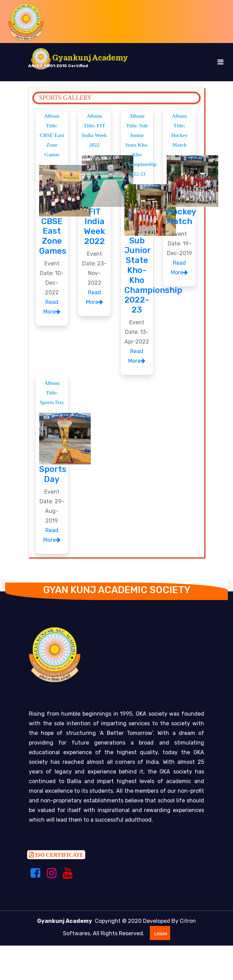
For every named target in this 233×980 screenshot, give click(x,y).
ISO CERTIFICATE (59, 857)
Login (160, 937)
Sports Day (53, 474)
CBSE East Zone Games (53, 236)
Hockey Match (181, 217)
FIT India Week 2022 (95, 226)
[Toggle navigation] (220, 62)
